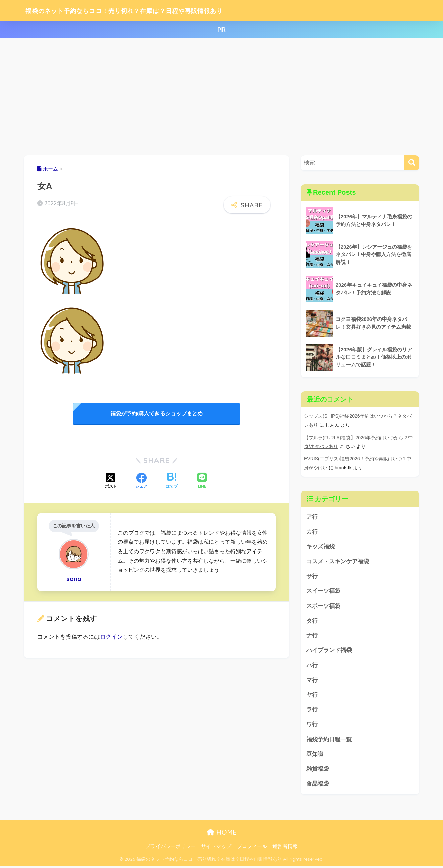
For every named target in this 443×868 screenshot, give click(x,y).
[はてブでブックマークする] (172, 481)
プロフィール (252, 848)
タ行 (312, 621)
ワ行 (312, 726)
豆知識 (315, 756)
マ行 (312, 680)
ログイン (111, 637)
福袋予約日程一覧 (329, 740)
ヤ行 (312, 696)
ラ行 (312, 711)
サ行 (312, 576)
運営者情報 (285, 848)
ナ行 (312, 635)
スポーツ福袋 (323, 606)
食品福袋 (318, 785)
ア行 (312, 516)
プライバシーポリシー (171, 848)
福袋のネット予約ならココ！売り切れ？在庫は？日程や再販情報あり (152, 10)
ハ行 (312, 666)
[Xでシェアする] (111, 481)
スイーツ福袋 (323, 591)
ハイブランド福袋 (329, 651)
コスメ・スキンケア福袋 (338, 561)
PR (221, 30)
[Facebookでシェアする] (141, 481)
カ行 (312, 531)
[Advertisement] (221, 97)
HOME (222, 834)
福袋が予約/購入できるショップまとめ (156, 414)
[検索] (412, 163)
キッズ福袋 (321, 546)
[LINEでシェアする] (202, 481)
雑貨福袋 (318, 771)
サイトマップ (216, 848)
